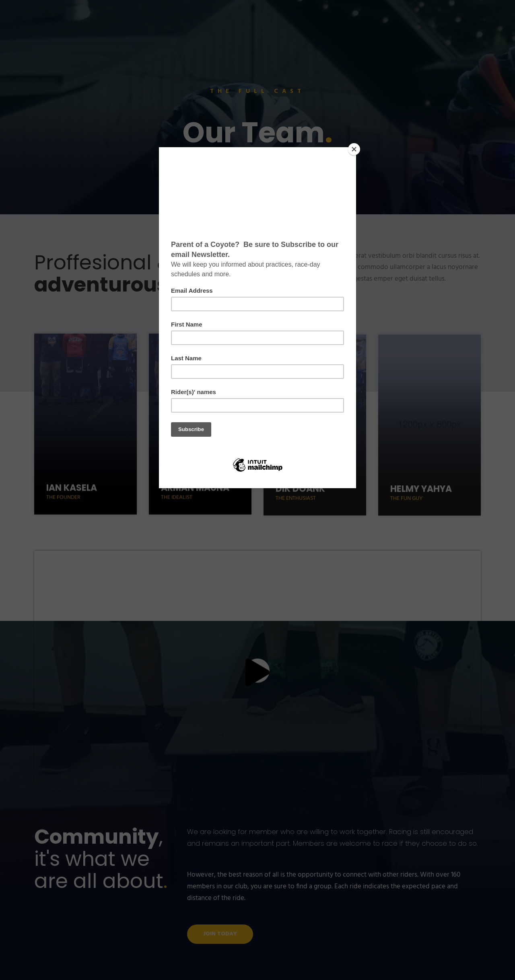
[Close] (354, 149)
